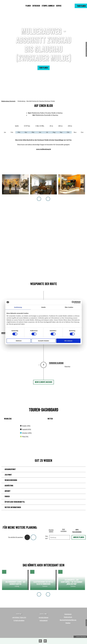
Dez (82, 132)
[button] (81, 6)
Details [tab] (43, 307)
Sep (61, 132)
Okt (68, 132)
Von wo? (47, 537)
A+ (45, 641)
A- (40, 641)
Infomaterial (43, 620)
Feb (12, 132)
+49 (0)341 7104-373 (19, 617)
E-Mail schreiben (19, 620)
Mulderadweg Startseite (8, 101)
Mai (33, 132)
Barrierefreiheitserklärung (68, 620)
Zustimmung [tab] (18, 307)
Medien (68, 623)
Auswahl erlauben (43, 341)
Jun (40, 132)
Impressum (68, 614)
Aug (54, 132)
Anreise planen (79, 537)
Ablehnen (19, 341)
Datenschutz (68, 617)
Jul (47, 132)
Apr (26, 132)
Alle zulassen (68, 341)
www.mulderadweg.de (44, 149)
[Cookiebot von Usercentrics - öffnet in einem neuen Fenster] (73, 302)
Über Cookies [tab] (69, 307)
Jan (5, 132)
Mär (19, 132)
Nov (75, 132)
